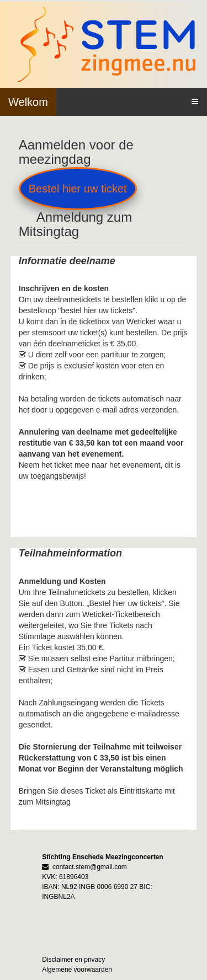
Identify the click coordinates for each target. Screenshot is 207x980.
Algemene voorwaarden (77, 970)
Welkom (28, 102)
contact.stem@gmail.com (90, 867)
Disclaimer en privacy (73, 960)
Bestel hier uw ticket (78, 189)
